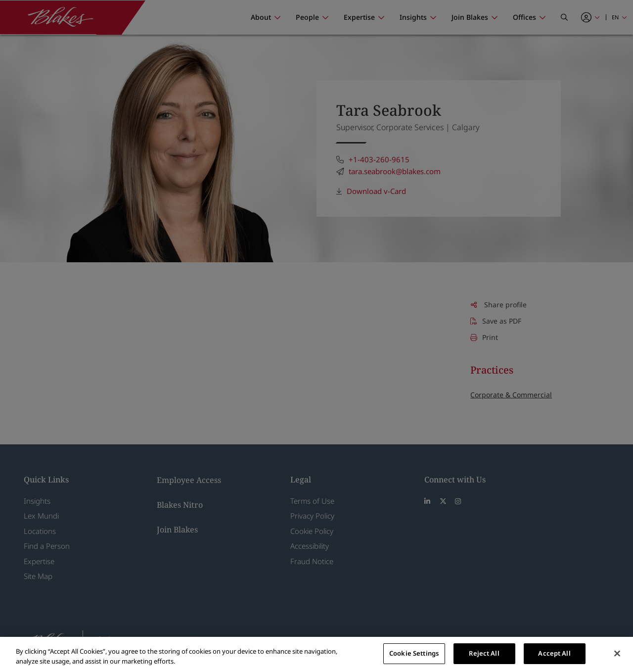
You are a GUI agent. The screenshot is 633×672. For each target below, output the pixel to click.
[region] (316, 654)
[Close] (617, 653)
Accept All (554, 653)
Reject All (484, 653)
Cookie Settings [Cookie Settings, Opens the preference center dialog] (414, 653)
